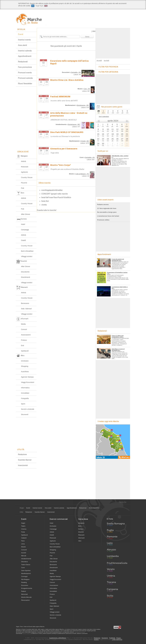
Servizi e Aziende (28, 409)
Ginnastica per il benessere (64, 149)
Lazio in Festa (117, 544)
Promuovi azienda (25, 78)
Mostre (23, 547)
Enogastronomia (27, 588)
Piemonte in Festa (117, 538)
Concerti (24, 550)
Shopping (25, 366)
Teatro (23, 526)
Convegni (24, 576)
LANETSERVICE (117, 640)
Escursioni (25, 585)
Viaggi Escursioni (28, 382)
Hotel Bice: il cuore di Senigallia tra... (118, 350)
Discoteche (25, 272)
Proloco (24, 340)
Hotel (23, 224)
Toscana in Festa (117, 583)
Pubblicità (112, 638)
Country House (27, 177)
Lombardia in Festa (117, 557)
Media (23, 324)
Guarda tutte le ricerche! (47, 210)
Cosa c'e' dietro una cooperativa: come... (118, 336)
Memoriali (24, 594)
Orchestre (25, 361)
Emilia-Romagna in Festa (117, 525)
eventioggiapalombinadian (52, 190)
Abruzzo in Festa (117, 551)
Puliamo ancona (103, 204)
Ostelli (23, 240)
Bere (80, 526)
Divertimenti (25, 277)
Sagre (23, 523)
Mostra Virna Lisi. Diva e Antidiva (67, 80)
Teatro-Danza (26, 565)
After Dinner (26, 214)
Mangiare (81, 523)
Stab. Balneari (26, 309)
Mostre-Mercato (26, 597)
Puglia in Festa (117, 531)
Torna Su (123, 502)
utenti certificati (27, 633)
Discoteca (24, 562)
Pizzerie (24, 183)
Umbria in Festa (117, 577)
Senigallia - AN (76, 72)
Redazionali (23, 62)
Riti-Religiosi (25, 579)
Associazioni (26, 335)
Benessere (25, 303)
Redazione (22, 454)
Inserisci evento (24, 40)
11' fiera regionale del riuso (107, 208)
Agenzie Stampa (27, 377)
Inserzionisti (23, 465)
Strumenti (25, 414)
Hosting (96, 640)
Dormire (81, 529)
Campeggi (25, 230)
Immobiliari (25, 393)
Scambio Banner (25, 460)
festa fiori (45, 201)
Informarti (81, 538)
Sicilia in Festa (117, 596)
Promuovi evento (25, 73)
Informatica (25, 388)
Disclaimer (105, 638)
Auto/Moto (25, 372)
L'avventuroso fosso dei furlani (108, 216)
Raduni (24, 591)
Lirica (23, 544)
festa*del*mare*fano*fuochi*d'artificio (56, 197)
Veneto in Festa (117, 570)
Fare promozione (25, 67)
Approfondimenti (25, 56)
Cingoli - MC (85, 141)
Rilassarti (81, 535)
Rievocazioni (25, 600)
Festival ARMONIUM (60, 97)
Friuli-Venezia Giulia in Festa (117, 564)
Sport (23, 404)
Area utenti (22, 45)
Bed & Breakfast (27, 251)
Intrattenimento (26, 559)
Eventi (21, 34)
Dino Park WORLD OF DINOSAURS (67, 132)
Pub (23, 188)
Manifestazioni (26, 573)
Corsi (23, 568)
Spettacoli (25, 351)
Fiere (23, 541)
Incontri (24, 553)
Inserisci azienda (25, 51)
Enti (22, 345)
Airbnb (23, 161)
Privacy (119, 638)
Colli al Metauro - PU (82, 174)
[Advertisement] (113, 42)
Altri (94, 31)
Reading (24, 582)
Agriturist (24, 172)
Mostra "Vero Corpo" (61, 165)
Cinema (24, 529)
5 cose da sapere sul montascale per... (118, 260)
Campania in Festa (117, 590)
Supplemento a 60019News (58, 638)
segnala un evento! (80, 632)
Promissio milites (103, 220)
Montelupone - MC (83, 105)
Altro (80, 541)
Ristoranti (25, 167)
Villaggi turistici (27, 256)
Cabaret (24, 538)
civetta (44, 205)
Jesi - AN (87, 89)
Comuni (24, 329)
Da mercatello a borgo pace (107, 212)
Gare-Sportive (26, 571)
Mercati (24, 556)
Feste (23, 532)
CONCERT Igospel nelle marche (55, 194)
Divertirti (81, 532)
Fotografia (25, 398)
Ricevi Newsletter (25, 84)
